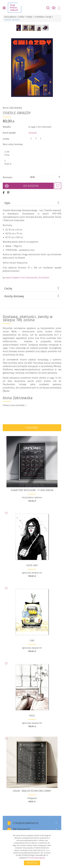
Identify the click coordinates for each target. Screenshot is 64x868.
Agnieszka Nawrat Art (32, 571)
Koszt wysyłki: (9, 131)
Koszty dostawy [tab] (32, 294)
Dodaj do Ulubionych (58, 184)
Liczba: (6, 137)
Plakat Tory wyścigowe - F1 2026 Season (32, 488)
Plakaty (29, 17)
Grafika (21, 17)
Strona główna (10, 17)
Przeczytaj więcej (37, 858)
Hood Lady (32, 563)
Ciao (32, 638)
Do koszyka (31, 184)
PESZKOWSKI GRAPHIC (32, 495)
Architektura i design (43, 17)
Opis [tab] (32, 201)
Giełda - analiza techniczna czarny (32, 789)
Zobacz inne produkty (15, 403)
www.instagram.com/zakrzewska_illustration (27, 275)
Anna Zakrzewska (12, 106)
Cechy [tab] (32, 286)
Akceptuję (32, 863)
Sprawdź (33, 131)
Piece (32, 713)
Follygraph (32, 796)
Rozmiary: (8, 175)
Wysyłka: (7, 125)
